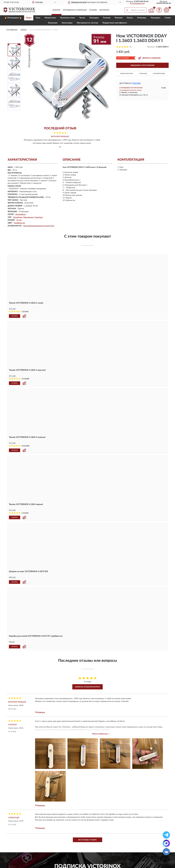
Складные (39, 217)
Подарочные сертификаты (115, 23)
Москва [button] (136, 83)
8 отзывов (25, 446)
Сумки (168, 18)
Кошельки (53, 23)
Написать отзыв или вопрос (87, 687)
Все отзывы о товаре (87, 840)
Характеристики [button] (126, 74)
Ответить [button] (40, 712)
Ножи (29, 18)
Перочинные (28, 217)
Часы (38, 18)
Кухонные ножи (68, 18)
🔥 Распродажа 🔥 (13, 18)
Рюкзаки (119, 18)
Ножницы (142, 18)
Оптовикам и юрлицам (75, 10)
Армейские (18, 217)
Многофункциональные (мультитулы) (39, 226)
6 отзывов (25, 379)
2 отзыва (25, 311)
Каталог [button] (57, 10)
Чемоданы (155, 18)
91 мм (19, 220)
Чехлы (82, 18)
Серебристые (19, 223)
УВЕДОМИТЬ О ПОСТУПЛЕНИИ (142, 65)
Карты (130, 18)
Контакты (104, 10)
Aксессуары (67, 23)
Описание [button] (143, 74)
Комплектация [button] (159, 74)
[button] (137, 3)
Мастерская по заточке (87, 23)
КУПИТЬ (15, 316)
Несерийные (20, 214)
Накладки (94, 18)
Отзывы (93, 10)
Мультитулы (50, 18)
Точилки (107, 18)
